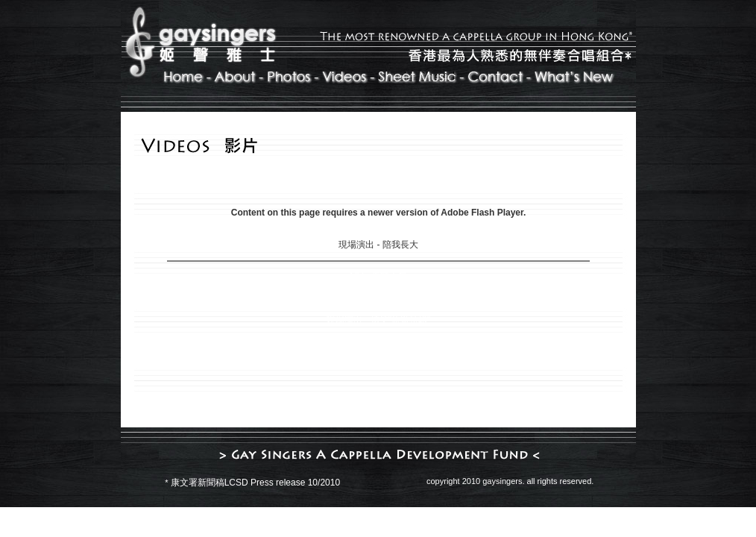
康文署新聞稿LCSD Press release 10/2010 (255, 483)
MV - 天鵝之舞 (378, 277)
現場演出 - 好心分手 (378, 298)
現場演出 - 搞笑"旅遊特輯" (378, 320)
